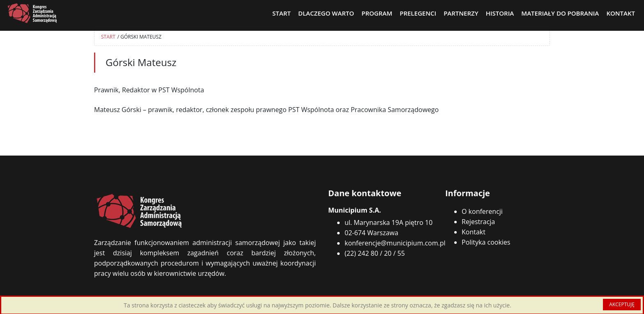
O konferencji (482, 211)
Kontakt (474, 232)
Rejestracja (478, 222)
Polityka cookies (486, 242)
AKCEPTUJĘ (622, 304)
